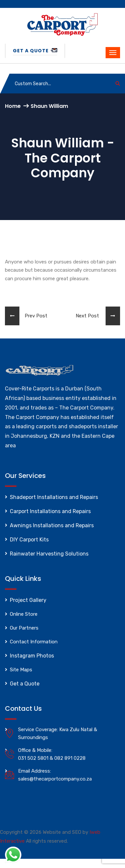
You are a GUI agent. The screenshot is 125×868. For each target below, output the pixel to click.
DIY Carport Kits (29, 540)
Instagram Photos (32, 656)
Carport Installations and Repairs (50, 511)
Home (13, 106)
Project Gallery (28, 600)
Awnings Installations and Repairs (52, 525)
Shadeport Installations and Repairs (54, 497)
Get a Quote (35, 51)
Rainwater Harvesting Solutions (49, 554)
